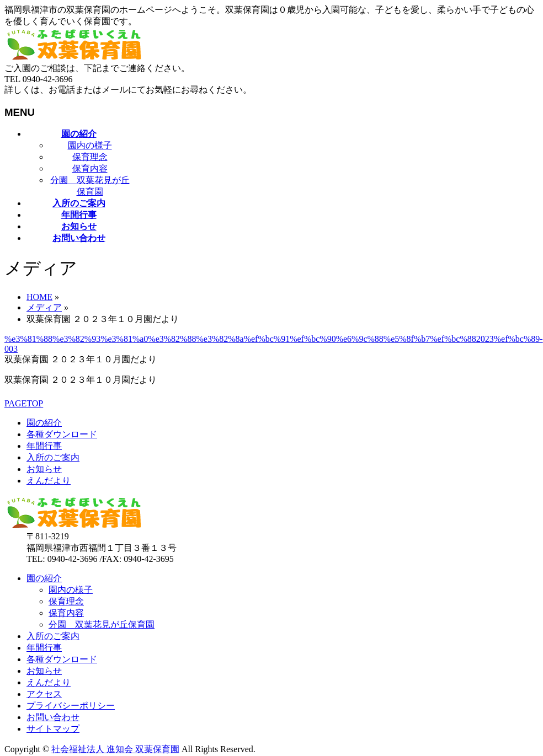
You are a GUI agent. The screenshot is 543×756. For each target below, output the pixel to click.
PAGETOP (24, 403)
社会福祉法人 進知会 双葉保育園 (115, 749)
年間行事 (44, 446)
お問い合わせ (53, 717)
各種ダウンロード (62, 434)
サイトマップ (53, 729)
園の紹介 (44, 423)
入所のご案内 (53, 457)
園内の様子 (90, 145)
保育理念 (90, 157)
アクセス (44, 694)
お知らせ (44, 469)
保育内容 (90, 168)
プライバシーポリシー (71, 706)
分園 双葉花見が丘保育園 (102, 624)
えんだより (49, 481)
